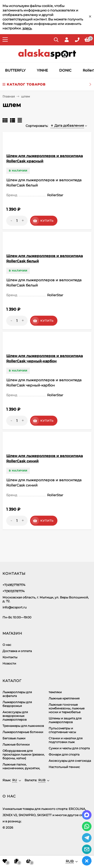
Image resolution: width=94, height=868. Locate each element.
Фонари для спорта (64, 754)
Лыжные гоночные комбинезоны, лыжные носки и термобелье (67, 708)
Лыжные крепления (64, 698)
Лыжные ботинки (16, 744)
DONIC (65, 70)
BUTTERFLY (15, 70)
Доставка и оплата (17, 651)
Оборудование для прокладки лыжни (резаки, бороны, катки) (24, 754)
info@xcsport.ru (15, 607)
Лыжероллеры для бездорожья (17, 704)
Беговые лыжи (14, 738)
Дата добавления (67, 125)
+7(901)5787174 (14, 591)
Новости (9, 663)
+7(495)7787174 (14, 585)
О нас (7, 645)
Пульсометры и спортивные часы (62, 730)
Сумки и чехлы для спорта (69, 748)
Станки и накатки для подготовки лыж (66, 740)
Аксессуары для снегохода (70, 761)
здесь (27, 28)
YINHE (42, 70)
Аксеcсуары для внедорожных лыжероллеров (15, 716)
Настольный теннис (64, 767)
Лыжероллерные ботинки (23, 732)
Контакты (10, 657)
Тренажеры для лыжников (23, 726)
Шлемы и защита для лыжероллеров (65, 720)
